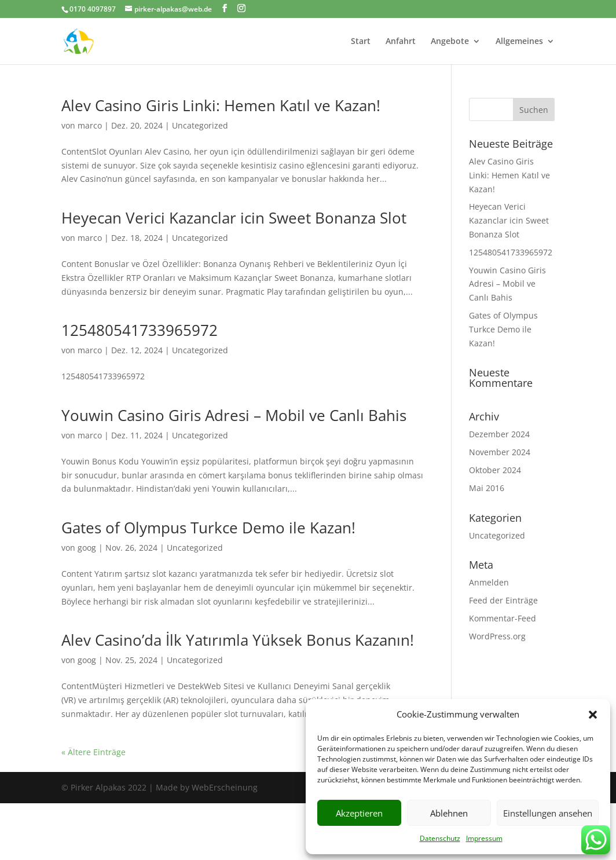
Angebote (450, 42)
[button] (593, 715)
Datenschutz (440, 838)
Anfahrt (401, 42)
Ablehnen (449, 813)
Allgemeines (519, 42)
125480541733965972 (140, 330)
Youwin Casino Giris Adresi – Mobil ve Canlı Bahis (234, 415)
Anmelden (489, 582)
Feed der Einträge (503, 600)
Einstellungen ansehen (548, 813)
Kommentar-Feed (503, 618)
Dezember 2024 (499, 434)
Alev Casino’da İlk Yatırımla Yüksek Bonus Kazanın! (238, 640)
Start (361, 42)
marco (90, 125)
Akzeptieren (359, 813)
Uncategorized (200, 125)
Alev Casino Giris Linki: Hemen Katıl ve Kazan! (221, 105)
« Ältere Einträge (93, 752)
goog (87, 548)
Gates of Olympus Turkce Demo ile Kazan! (208, 528)
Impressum (484, 838)
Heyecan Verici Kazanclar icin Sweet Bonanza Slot (234, 218)
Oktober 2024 (495, 470)
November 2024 (500, 452)
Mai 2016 (487, 488)
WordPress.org (497, 636)
